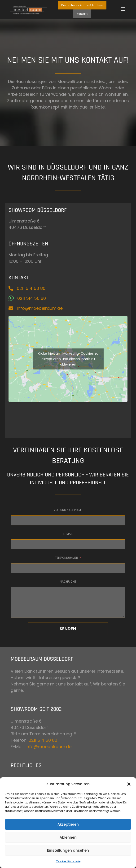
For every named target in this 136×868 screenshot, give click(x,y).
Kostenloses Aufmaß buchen (82, 5)
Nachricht (68, 582)
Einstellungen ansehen (68, 850)
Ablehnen (68, 837)
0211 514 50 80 (43, 740)
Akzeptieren (68, 824)
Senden (68, 629)
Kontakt (82, 14)
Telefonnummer (67, 558)
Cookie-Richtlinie (68, 861)
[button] (129, 784)
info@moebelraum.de (48, 747)
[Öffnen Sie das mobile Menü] (123, 9)
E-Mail (68, 534)
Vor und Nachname (68, 510)
